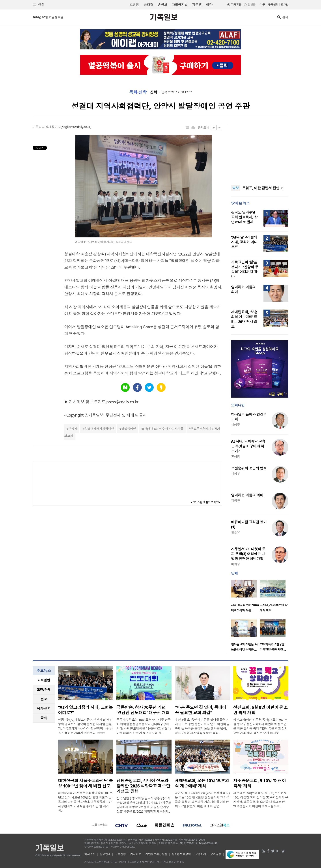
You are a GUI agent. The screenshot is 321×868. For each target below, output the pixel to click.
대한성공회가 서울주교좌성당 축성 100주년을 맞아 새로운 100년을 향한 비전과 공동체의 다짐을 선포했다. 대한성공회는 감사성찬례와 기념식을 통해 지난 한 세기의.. (85, 802)
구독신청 (273, 5)
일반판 (252, 5)
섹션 (39, 5)
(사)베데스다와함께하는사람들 (163, 429)
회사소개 (90, 854)
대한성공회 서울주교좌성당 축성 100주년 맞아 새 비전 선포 (85, 783)
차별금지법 (180, 5)
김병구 (235, 425)
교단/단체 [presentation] (44, 690)
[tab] (44, 680)
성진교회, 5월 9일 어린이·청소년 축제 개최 (260, 710)
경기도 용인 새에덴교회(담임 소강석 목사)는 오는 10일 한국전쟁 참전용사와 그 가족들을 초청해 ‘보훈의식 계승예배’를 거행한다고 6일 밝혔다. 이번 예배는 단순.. (202, 799)
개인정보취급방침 (156, 854)
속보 (236, 188)
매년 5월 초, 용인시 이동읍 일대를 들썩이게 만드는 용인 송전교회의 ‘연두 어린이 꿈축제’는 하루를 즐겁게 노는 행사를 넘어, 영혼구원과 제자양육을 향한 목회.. (202, 726)
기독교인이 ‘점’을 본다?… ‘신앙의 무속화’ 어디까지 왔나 (245, 269)
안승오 (235, 532)
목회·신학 (138, 92)
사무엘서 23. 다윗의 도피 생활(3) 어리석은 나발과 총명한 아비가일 (248, 554)
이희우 (235, 564)
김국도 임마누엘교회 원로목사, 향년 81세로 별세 (244, 217)
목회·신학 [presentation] (44, 708)
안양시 (73, 429)
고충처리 (201, 854)
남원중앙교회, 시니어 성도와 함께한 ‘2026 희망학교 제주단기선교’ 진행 (143, 786)
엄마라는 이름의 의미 (247, 495)
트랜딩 (134, 5)
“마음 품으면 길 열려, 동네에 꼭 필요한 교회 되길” (201, 710)
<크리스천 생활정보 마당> (205, 502)
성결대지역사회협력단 (99, 429)
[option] (245, 597)
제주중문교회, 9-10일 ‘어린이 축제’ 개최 (260, 783)
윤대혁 (148, 5)
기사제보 (136, 854)
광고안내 (105, 854)
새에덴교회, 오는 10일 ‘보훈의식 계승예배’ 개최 (202, 783)
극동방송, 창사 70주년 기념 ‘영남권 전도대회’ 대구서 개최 (143, 710)
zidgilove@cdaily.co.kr (76, 127)
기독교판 (236, 5)
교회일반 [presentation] (44, 680)
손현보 (162, 5)
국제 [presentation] (44, 718)
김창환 (235, 501)
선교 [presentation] (44, 699)
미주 (262, 5)
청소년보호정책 (181, 854)
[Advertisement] (260, 152)
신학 (154, 92)
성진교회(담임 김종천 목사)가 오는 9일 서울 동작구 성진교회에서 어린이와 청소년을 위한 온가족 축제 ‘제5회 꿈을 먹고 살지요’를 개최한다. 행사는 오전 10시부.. (260, 726)
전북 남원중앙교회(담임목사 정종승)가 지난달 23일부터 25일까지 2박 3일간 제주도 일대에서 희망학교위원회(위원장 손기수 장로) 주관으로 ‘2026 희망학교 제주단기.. (144, 805)
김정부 (235, 474)
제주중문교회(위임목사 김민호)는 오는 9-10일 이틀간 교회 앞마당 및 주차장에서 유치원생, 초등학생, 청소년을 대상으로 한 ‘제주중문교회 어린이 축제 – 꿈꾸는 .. (261, 799)
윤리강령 (216, 854)
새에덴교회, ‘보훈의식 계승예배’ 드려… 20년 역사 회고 (244, 319)
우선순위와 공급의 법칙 (249, 468)
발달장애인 (129, 429)
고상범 (235, 456)
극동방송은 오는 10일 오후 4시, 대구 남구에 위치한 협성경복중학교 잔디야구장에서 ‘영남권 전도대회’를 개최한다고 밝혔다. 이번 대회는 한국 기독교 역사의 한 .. (144, 726)
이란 (209, 5)
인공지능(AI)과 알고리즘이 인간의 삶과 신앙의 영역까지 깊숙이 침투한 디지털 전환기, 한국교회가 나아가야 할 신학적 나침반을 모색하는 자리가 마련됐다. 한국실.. (85, 726)
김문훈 (197, 5)
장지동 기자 (53, 127)
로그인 (285, 5)
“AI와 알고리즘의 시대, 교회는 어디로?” (244, 242)
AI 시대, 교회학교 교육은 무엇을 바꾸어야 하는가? (248, 446)
